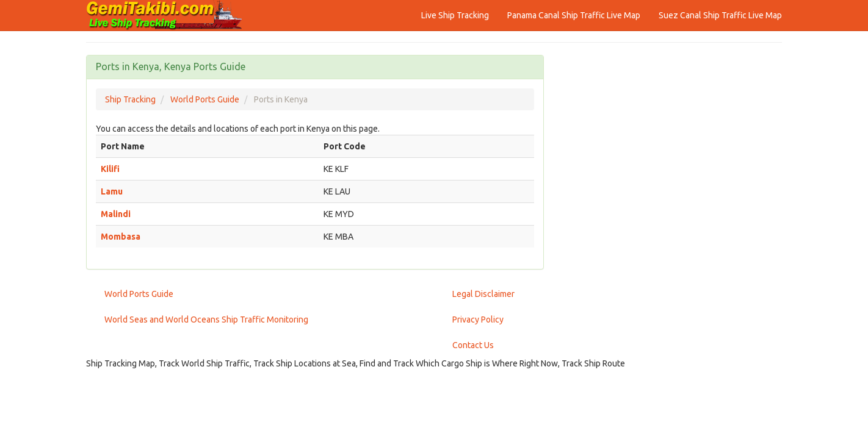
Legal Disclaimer (483, 294)
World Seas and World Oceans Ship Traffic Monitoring (206, 319)
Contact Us (473, 345)
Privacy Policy (478, 319)
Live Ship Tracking (455, 15)
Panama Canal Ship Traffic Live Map (574, 15)
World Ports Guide (139, 294)
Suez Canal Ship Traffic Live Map (720, 15)
